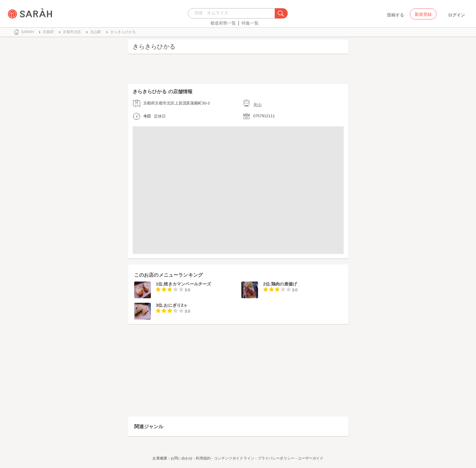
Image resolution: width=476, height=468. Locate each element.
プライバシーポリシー (276, 458)
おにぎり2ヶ (176, 305)
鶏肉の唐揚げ (284, 284)
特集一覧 (250, 23)
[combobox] (233, 13)
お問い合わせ (182, 458)
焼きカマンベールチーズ (187, 284)
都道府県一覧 (223, 23)
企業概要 (160, 458)
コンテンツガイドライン (234, 458)
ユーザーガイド (311, 458)
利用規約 (203, 458)
